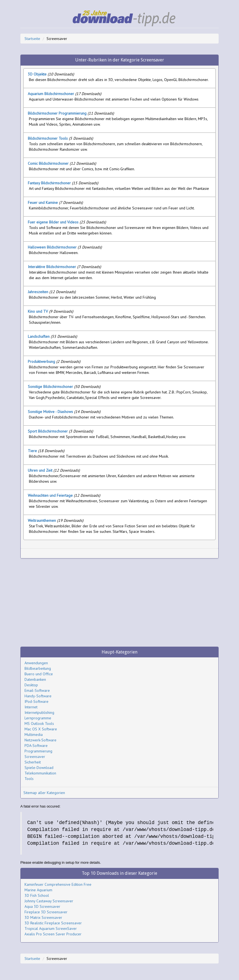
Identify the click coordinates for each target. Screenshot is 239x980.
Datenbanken (35, 679)
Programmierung (38, 751)
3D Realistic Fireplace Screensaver (53, 923)
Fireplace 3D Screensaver (46, 912)
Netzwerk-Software (40, 740)
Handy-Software (38, 696)
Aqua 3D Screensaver (42, 906)
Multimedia (34, 735)
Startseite (32, 39)
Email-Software (37, 690)
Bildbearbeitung (38, 668)
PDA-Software (36, 746)
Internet (31, 707)
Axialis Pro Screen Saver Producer (53, 934)
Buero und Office (39, 674)
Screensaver (35, 757)
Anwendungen (36, 663)
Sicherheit (33, 762)
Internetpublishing (39, 712)
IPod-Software (36, 701)
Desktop (31, 685)
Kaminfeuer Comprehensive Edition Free (58, 884)
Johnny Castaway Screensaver (49, 901)
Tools (29, 779)
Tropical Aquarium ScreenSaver (51, 928)
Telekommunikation (40, 773)
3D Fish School (37, 895)
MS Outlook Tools (39, 723)
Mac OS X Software (41, 729)
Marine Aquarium (38, 890)
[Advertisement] (88, 553)
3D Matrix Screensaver (43, 917)
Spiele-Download (39, 768)
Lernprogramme (38, 718)
